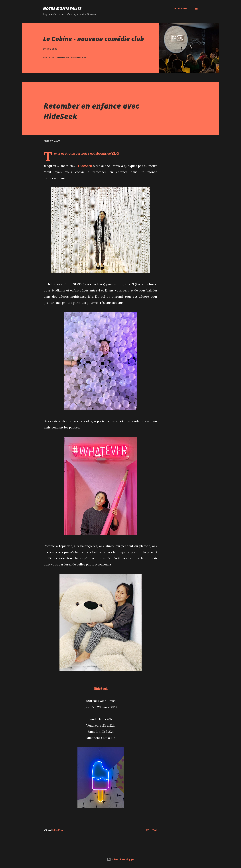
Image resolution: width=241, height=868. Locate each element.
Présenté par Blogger (121, 859)
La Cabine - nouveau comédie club (93, 39)
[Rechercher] (181, 9)
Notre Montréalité (62, 9)
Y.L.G (115, 153)
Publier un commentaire (72, 57)
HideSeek (101, 689)
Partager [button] (49, 57)
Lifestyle (58, 830)
